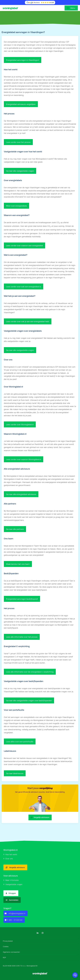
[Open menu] (71, 8)
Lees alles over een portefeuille (20, 741)
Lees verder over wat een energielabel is (24, 286)
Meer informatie (11, 880)
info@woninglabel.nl (15, 913)
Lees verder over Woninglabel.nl (20, 424)
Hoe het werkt (10, 854)
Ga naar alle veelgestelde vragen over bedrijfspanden (29, 700)
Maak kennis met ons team (18, 564)
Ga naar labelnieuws (15, 773)
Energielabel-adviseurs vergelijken (21, 104)
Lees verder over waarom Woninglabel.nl (24, 459)
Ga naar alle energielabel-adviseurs (21, 494)
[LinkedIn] (38, 933)
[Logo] (11, 8)
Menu (73, 8)
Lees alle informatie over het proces (22, 637)
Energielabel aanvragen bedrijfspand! (22, 599)
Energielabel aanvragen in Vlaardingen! (23, 60)
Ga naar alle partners (15, 529)
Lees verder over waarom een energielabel (24, 245)
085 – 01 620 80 (14, 920)
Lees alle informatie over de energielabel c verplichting (30, 672)
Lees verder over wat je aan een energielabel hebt (28, 321)
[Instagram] (43, 933)
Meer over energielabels (16, 206)
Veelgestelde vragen (13, 884)
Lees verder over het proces (18, 142)
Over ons (8, 859)
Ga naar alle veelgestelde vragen (20, 171)
